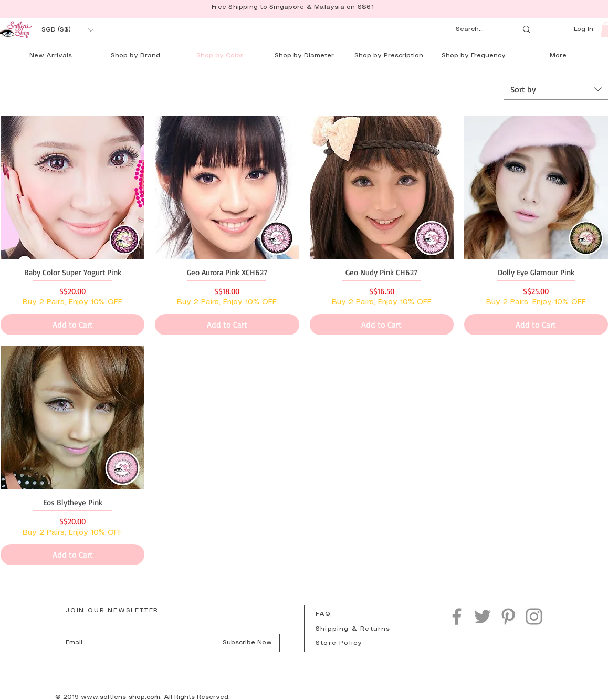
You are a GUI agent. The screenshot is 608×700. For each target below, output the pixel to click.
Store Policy (339, 643)
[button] (67, 30)
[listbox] (67, 30)
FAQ (323, 614)
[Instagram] (534, 617)
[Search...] (476, 30)
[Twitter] (483, 617)
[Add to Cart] (72, 325)
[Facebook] (457, 617)
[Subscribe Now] (247, 643)
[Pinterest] (508, 617)
